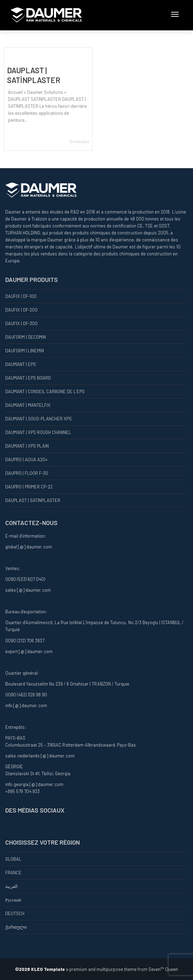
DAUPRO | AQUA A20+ (26, 459)
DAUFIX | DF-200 (21, 310)
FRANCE (13, 873)
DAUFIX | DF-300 (21, 323)
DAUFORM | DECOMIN (26, 337)
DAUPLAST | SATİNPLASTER (33, 500)
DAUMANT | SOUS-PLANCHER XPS (38, 419)
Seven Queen (163, 969)
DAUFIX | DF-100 (21, 296)
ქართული (16, 927)
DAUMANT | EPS (21, 364)
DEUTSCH (15, 913)
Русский (13, 900)
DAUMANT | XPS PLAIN (27, 446)
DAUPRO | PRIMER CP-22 (29, 487)
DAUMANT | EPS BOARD (28, 378)
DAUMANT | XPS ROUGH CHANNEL (38, 432)
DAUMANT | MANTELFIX (28, 405)
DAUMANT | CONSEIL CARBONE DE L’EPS (45, 391)
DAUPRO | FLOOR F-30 (27, 473)
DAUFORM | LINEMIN (25, 351)
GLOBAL (13, 859)
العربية (11, 886)
